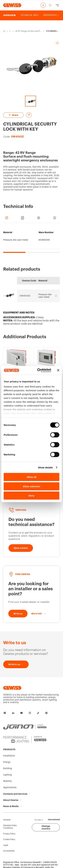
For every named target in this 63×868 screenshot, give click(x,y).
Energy (7, 762)
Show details (45, 467)
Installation (10, 31)
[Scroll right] (59, 15)
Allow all (32, 477)
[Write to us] (18, 614)
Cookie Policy (9, 839)
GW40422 (25, 296)
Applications (10, 788)
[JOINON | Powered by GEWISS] (25, 727)
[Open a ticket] (21, 548)
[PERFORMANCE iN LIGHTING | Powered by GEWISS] (25, 739)
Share (13, 115)
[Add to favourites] (29, 115)
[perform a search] (50, 5)
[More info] (39, 614)
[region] (31, 239)
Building (8, 768)
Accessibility (9, 851)
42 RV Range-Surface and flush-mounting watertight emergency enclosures (28, 31)
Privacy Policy (9, 834)
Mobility (7, 781)
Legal (6, 845)
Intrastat (7, 820)
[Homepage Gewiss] (12, 5)
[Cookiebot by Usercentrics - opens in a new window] (38, 370)
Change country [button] (46, 827)
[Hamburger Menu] (57, 5)
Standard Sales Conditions (10, 827)
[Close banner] (58, 370)
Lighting (8, 775)
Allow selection (31, 486)
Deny (32, 496)
